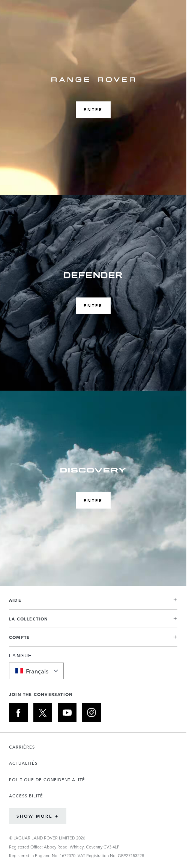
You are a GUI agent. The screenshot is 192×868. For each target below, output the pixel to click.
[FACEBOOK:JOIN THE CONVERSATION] (18, 713)
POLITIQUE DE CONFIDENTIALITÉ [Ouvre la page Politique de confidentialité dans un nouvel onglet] (47, 780)
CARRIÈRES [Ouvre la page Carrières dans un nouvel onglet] (22, 747)
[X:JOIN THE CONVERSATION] (43, 713)
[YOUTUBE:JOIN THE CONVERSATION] (67, 713)
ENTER (93, 109)
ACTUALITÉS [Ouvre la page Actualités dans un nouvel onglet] (23, 763)
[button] (93, 603)
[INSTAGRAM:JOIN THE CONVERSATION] (91, 713)
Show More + (38, 816)
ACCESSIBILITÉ (26, 796)
